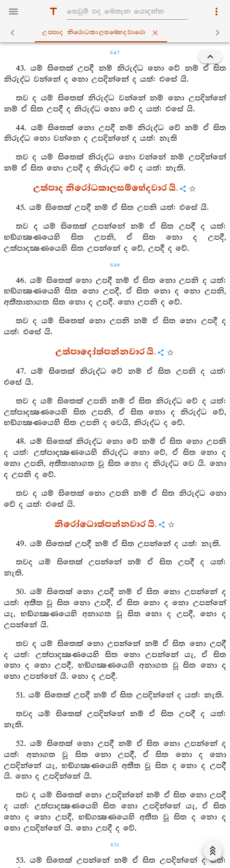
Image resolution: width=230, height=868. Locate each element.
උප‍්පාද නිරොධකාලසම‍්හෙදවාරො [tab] (117, 33)
